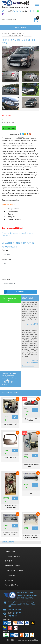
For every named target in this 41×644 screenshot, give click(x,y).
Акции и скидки (12, 585)
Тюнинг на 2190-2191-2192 (11, 36)
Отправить (21, 292)
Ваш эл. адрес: (7, 259)
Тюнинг (20, 33)
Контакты (9, 580)
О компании (10, 551)
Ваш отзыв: (6, 279)
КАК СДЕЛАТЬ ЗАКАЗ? (13, 566)
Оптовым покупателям (14, 571)
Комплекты (28, 36)
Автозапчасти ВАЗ (8, 33)
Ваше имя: (5, 250)
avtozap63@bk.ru (14, 610)
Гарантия (8, 561)
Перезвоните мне (9, 128)
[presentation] (18, 272)
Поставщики (10, 576)
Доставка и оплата (12, 556)
